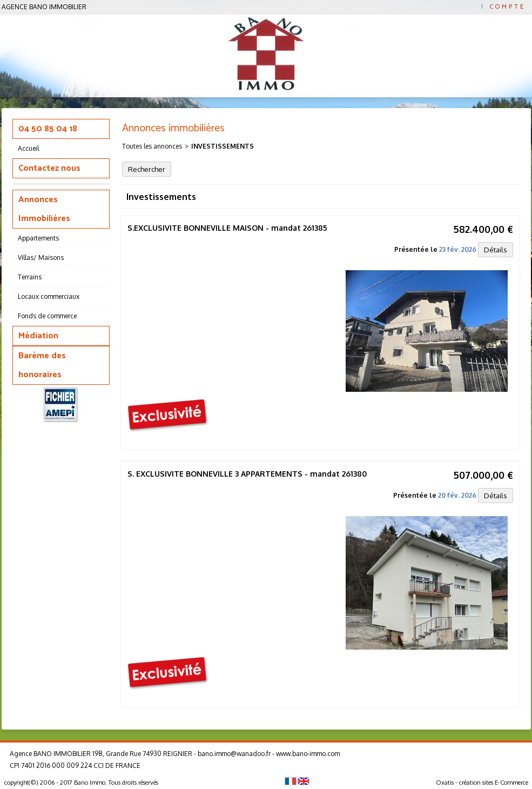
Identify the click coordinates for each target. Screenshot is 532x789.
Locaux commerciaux (49, 296)
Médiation (38, 336)
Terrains (30, 277)
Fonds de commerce (47, 316)
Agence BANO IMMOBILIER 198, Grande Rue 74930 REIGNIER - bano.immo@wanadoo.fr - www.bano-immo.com (175, 754)
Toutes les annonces (152, 146)
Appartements (38, 238)
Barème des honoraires (42, 365)
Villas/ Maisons (41, 258)
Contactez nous (49, 168)
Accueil (28, 148)
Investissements (223, 146)
